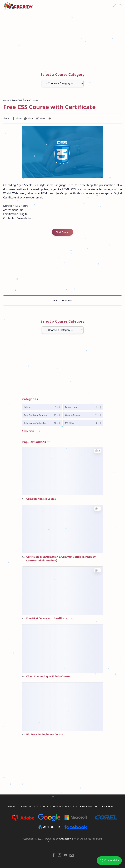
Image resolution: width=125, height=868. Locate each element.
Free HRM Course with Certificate (47, 618)
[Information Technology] (42, 423)
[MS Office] (83, 423)
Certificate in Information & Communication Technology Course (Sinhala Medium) (61, 559)
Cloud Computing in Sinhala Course (48, 676)
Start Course (62, 232)
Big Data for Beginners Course (45, 734)
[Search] (120, 6)
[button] (115, 6)
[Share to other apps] (50, 118)
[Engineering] (83, 407)
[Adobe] (42, 407)
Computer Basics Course (41, 499)
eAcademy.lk (67, 839)
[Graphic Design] (83, 415)
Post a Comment (63, 300)
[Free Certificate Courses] (42, 415)
